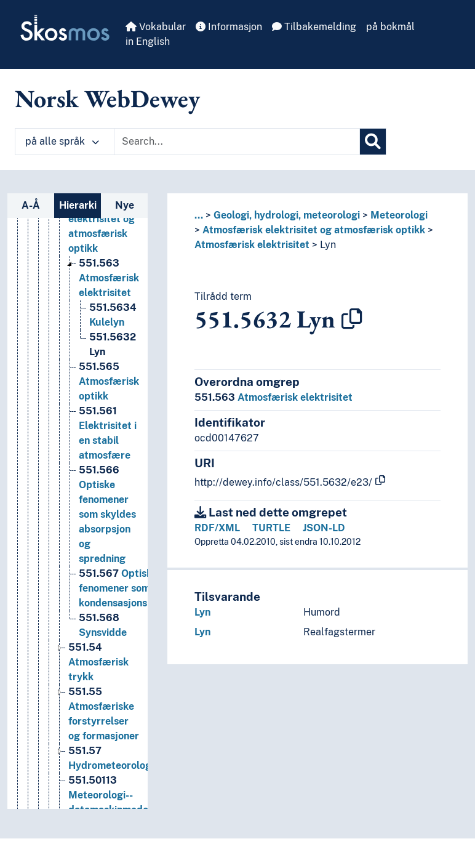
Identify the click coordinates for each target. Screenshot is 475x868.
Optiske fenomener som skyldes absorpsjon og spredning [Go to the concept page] (107, 514)
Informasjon (229, 27)
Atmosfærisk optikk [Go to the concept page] (109, 381)
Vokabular (156, 27)
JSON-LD (324, 528)
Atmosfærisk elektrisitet (252, 245)
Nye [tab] (125, 205)
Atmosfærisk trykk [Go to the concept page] (98, 662)
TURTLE (271, 528)
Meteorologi (399, 215)
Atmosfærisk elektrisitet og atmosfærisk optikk (314, 230)
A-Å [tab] (31, 205)
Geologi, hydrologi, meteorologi (287, 215)
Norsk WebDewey (107, 98)
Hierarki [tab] (78, 205)
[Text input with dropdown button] (237, 142)
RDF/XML (217, 528)
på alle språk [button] (62, 141)
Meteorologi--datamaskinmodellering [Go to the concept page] (123, 795)
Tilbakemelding (314, 27)
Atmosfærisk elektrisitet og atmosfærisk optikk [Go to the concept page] (102, 219)
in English (148, 42)
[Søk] (373, 142)
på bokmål (390, 27)
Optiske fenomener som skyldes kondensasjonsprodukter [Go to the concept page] (137, 588)
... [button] (199, 215)
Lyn (328, 245)
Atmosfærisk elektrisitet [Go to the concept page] (109, 278)
